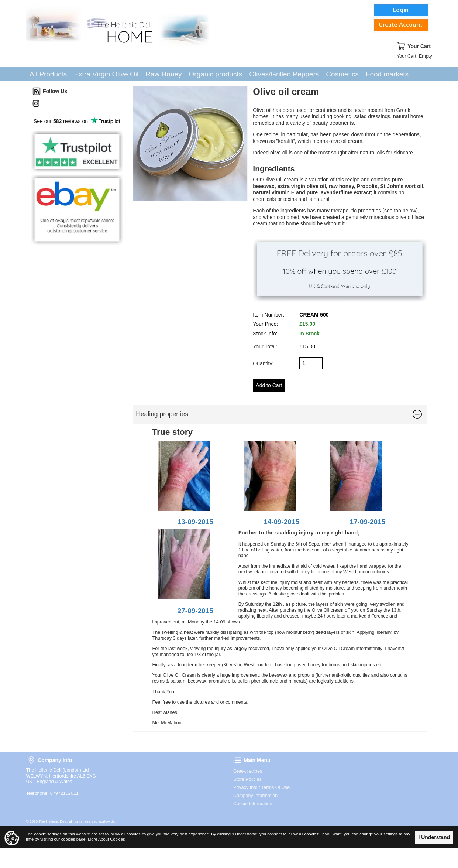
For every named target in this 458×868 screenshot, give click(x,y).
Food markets (387, 74)
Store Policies (247, 779)
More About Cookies (106, 839)
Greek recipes (248, 771)
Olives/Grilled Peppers (284, 74)
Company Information (255, 796)
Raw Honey (163, 74)
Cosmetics (342, 74)
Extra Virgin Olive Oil (106, 74)
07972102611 (64, 793)
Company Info (31, 760)
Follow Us (37, 91)
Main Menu (237, 760)
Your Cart (401, 46)
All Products (48, 74)
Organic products (216, 74)
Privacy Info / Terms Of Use (261, 787)
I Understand (434, 837)
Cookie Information (253, 804)
